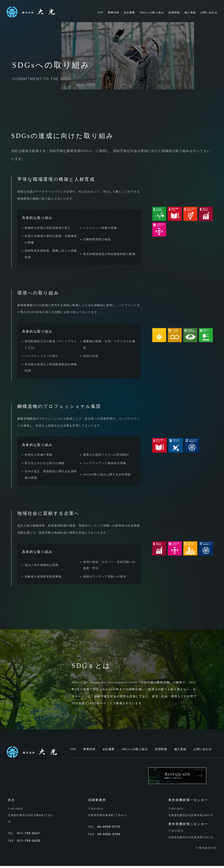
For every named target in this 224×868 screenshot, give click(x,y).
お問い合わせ (203, 749)
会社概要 (109, 749)
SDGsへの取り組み (135, 749)
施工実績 (180, 749)
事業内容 (89, 749)
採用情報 (161, 749)
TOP (73, 749)
